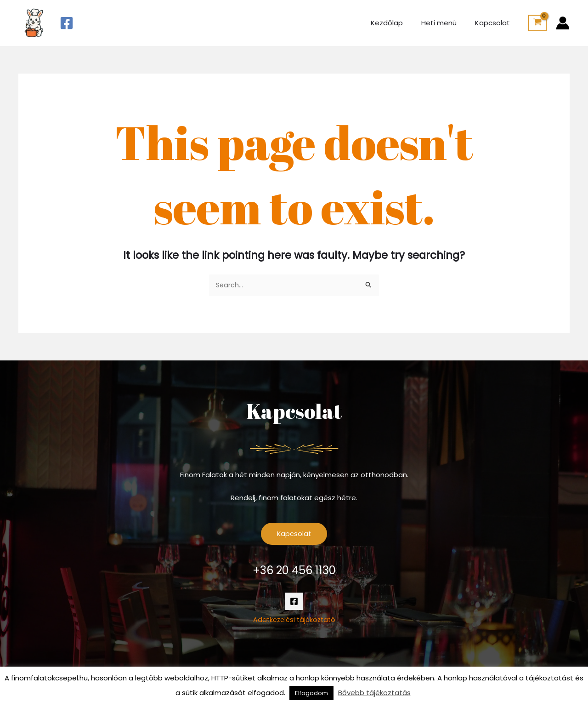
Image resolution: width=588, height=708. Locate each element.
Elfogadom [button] (311, 693)
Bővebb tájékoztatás (374, 693)
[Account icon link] (563, 23)
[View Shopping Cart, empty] (537, 23)
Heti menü (446, 23)
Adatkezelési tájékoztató (294, 621)
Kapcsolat (495, 23)
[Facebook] (67, 23)
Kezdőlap (398, 23)
